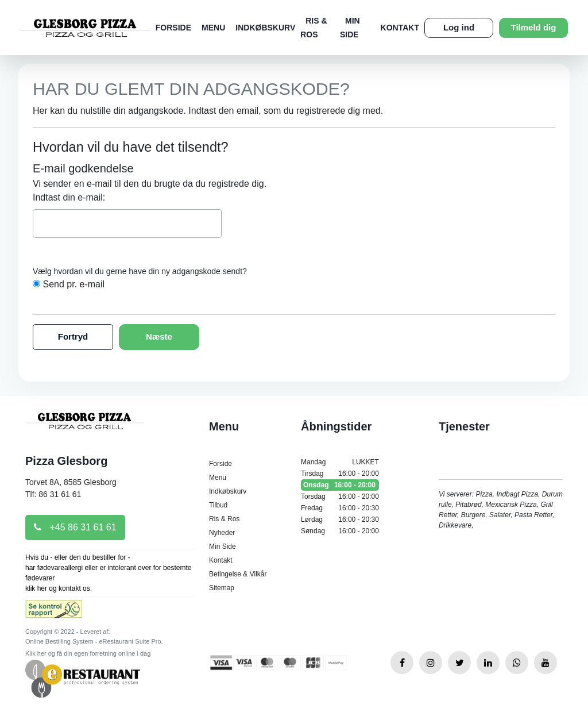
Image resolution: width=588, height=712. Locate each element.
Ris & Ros (224, 519)
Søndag (340, 531)
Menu (213, 28)
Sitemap (222, 588)
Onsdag (340, 485)
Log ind (459, 27)
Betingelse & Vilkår (238, 574)
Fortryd (73, 336)
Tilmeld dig (534, 27)
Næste (159, 336)
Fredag (340, 508)
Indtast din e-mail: (69, 197)
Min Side (223, 546)
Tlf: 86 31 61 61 (53, 494)
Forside (173, 28)
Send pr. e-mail (73, 284)
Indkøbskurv (265, 28)
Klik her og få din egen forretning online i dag (88, 653)
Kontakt (400, 28)
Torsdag (340, 497)
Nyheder (222, 533)
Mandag (340, 462)
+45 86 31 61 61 (75, 527)
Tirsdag (340, 474)
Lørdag (340, 519)
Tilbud (218, 505)
